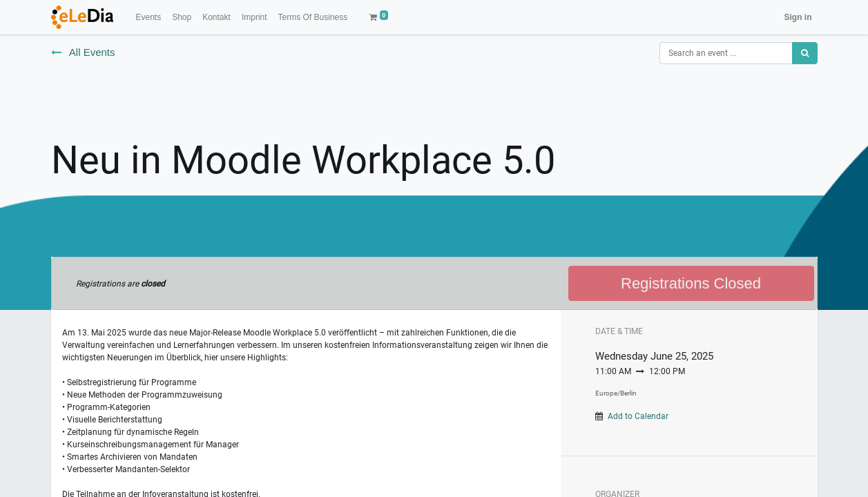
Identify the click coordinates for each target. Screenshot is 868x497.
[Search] (805, 53)
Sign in (798, 17)
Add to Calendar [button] (638, 416)
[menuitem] (148, 17)
